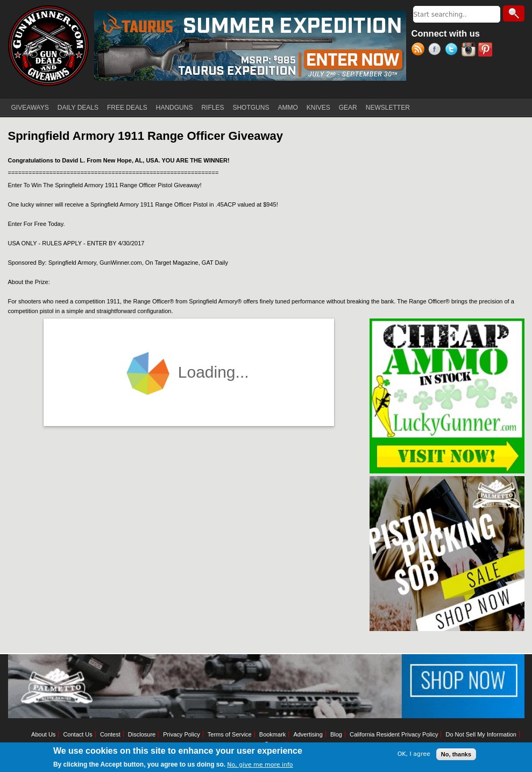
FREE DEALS (127, 108)
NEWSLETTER (388, 108)
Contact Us (77, 734)
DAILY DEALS (78, 108)
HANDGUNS (175, 108)
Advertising (308, 734)
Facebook (437, 51)
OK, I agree (414, 754)
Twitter (453, 51)
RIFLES (212, 108)
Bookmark (273, 734)
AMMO (288, 108)
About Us (43, 734)
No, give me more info (260, 765)
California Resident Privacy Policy (394, 734)
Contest (110, 734)
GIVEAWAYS (30, 108)
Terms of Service (230, 734)
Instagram (470, 51)
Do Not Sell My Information (481, 734)
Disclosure (142, 734)
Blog (336, 734)
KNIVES (318, 108)
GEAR (348, 108)
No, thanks (456, 754)
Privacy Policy (181, 734)
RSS (420, 51)
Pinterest (487, 51)
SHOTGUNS (251, 108)
